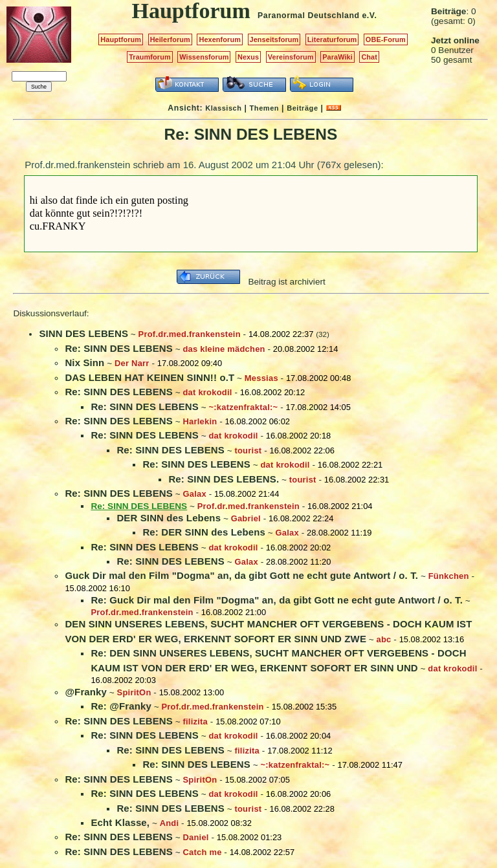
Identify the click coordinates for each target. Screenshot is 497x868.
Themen (264, 108)
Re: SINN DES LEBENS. (224, 479)
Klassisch (223, 108)
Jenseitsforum (274, 39)
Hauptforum (121, 39)
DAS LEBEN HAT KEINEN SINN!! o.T (149, 377)
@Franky (86, 692)
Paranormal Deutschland (309, 16)
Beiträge (302, 108)
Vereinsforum (291, 57)
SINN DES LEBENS (83, 333)
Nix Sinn (84, 363)
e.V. (369, 16)
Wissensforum (204, 57)
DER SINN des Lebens (169, 518)
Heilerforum (170, 39)
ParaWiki (337, 57)
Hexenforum (220, 39)
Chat (369, 57)
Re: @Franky (121, 706)
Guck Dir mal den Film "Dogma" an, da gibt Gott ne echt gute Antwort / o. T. (241, 575)
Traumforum (150, 57)
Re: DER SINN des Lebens (204, 532)
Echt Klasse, (120, 822)
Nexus (248, 57)
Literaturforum (332, 39)
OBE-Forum (386, 39)
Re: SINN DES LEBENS (119, 348)
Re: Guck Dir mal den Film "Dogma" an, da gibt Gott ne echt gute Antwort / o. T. (277, 600)
